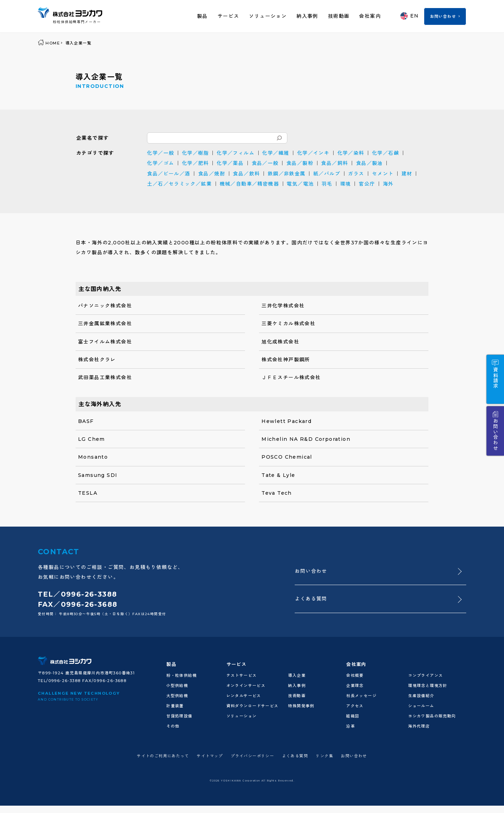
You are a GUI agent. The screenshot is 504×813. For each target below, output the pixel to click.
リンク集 (324, 756)
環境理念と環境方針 (428, 686)
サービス (229, 16)
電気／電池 (300, 184)
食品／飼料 (334, 163)
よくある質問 (311, 599)
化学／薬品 (230, 163)
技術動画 (339, 16)
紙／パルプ (327, 174)
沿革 (351, 726)
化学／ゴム (160, 163)
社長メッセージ (361, 696)
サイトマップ (210, 756)
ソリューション (268, 16)
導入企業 (297, 675)
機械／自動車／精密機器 (249, 184)
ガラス (356, 174)
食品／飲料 (246, 174)
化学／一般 (160, 153)
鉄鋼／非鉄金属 (287, 174)
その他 (173, 726)
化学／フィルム (236, 153)
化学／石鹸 (386, 153)
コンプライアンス (425, 675)
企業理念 (355, 686)
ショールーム (421, 706)
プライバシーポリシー (252, 756)
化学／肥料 (195, 163)
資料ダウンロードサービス (253, 706)
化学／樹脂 (195, 153)
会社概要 (355, 675)
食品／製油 (369, 163)
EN (410, 16)
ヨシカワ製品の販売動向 (432, 716)
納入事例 (307, 16)
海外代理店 (419, 726)
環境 (346, 184)
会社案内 (370, 16)
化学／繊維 (276, 153)
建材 (407, 174)
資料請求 (495, 378)
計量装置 (175, 706)
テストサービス (242, 675)
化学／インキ (313, 153)
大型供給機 (177, 696)
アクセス (355, 706)
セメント (383, 174)
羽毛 (327, 184)
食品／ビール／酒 (169, 174)
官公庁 (367, 184)
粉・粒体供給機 (181, 675)
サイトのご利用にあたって (163, 756)
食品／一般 (265, 163)
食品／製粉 (300, 163)
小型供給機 (177, 686)
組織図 (353, 716)
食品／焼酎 (212, 174)
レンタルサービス (244, 696)
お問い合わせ (443, 16)
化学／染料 (351, 153)
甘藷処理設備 (179, 716)
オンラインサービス (246, 686)
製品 (202, 16)
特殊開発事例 (301, 706)
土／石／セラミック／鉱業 (179, 184)
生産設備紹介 (421, 696)
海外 (388, 184)
